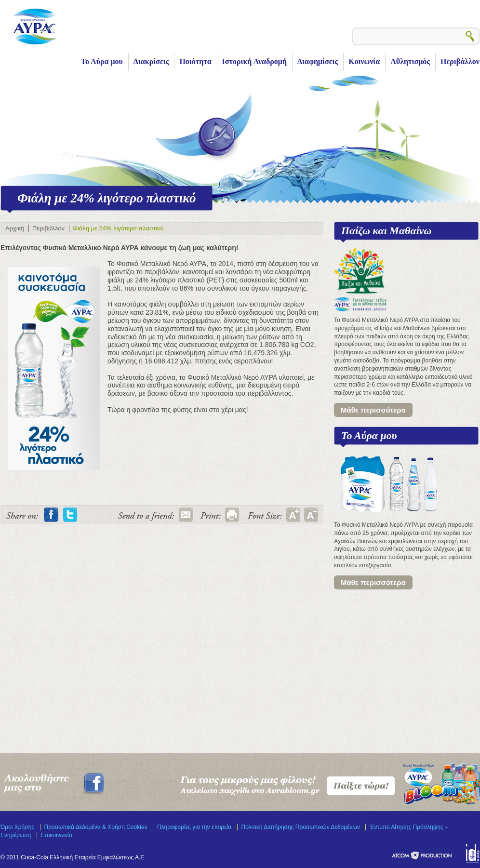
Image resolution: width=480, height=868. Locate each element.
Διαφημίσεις (318, 61)
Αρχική (15, 228)
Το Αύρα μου (102, 61)
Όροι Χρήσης (17, 827)
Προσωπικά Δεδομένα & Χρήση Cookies (96, 827)
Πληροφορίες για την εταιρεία (194, 827)
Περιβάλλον (460, 61)
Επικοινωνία (57, 835)
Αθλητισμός (410, 61)
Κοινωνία (364, 61)
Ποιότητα (195, 61)
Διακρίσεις (151, 61)
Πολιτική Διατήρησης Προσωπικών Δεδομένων (301, 827)
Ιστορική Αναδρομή (254, 61)
